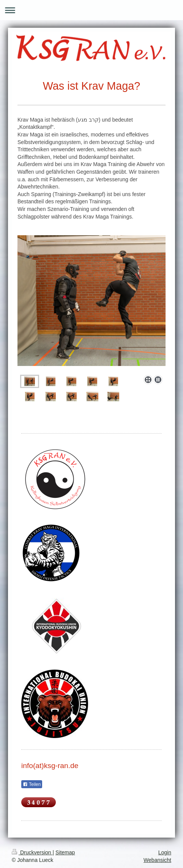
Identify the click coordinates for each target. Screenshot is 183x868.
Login (165, 852)
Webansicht (157, 860)
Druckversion (32, 852)
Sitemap (65, 852)
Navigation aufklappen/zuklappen (91, 10)
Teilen (32, 784)
